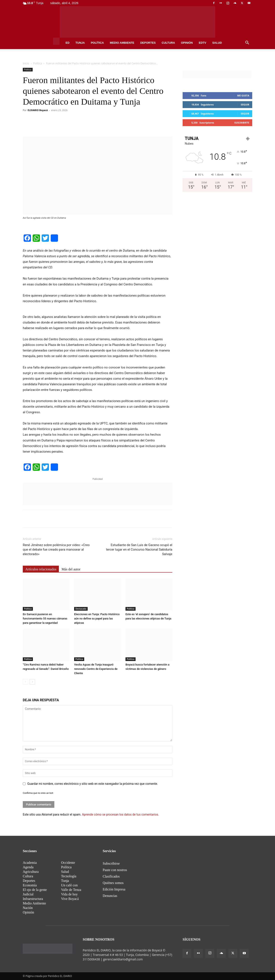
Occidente (68, 863)
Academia (30, 863)
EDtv (202, 43)
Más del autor (71, 569)
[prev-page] (25, 682)
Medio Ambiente (122, 43)
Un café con (69, 885)
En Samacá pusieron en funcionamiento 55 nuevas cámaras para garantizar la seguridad (45, 618)
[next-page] (32, 682)
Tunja (80, 43)
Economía (30, 885)
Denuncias (110, 896)
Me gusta (243, 95)
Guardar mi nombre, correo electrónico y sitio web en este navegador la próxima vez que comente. (93, 784)
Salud (217, 43)
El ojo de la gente (35, 890)
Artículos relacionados (41, 569)
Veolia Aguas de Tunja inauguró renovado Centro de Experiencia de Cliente (96, 669)
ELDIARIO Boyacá (38, 110)
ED (67, 43)
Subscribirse (111, 863)
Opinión (187, 43)
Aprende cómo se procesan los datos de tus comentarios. (120, 814)
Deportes (148, 43)
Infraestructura (33, 899)
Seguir (245, 105)
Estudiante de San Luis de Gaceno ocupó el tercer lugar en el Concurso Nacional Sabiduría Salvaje (139, 550)
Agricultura (31, 872)
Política (97, 43)
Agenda (28, 867)
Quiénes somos (113, 883)
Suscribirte (242, 123)
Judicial (28, 894)
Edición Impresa (114, 889)
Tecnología (69, 876)
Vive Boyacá (70, 899)
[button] (247, 43)
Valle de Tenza (71, 890)
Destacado (81, 609)
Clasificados (111, 876)
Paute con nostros (115, 870)
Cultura (168, 43)
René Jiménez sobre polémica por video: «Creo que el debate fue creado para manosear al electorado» (56, 550)
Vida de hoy (69, 894)
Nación (28, 908)
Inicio (26, 63)
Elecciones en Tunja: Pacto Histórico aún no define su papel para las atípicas (97, 618)
